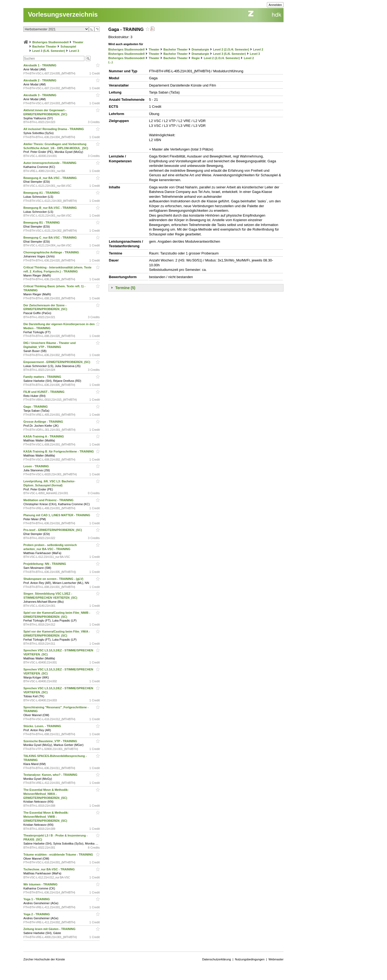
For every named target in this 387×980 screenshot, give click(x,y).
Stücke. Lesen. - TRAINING (43, 726)
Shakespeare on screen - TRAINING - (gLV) (54, 579)
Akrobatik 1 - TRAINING (40, 65)
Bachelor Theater (44, 46)
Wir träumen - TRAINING (41, 884)
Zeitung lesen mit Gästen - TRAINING (50, 929)
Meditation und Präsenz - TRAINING (49, 500)
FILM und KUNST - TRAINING (44, 392)
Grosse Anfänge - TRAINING (44, 422)
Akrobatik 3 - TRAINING (40, 95)
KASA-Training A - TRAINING (44, 436)
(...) (111, 62)
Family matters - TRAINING (43, 377)
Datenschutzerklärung (216, 959)
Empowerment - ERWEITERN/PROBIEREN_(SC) (57, 362)
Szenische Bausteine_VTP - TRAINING (51, 741)
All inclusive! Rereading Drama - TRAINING (54, 129)
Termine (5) (125, 288)
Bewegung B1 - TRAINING (42, 222)
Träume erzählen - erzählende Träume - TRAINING (59, 855)
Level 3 (74, 51)
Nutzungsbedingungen (250, 959)
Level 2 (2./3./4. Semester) (231, 49)
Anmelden (275, 5)
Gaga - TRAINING (36, 407)
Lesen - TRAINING (37, 466)
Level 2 (258, 49)
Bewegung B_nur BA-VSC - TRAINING (51, 208)
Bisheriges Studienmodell (50, 42)
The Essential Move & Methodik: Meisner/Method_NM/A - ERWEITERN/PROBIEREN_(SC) (46, 794)
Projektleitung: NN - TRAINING (45, 564)
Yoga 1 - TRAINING (37, 899)
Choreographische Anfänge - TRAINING (52, 252)
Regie (196, 58)
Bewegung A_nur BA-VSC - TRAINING (50, 178)
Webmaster (276, 959)
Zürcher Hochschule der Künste (44, 959)
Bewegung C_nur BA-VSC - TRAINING (51, 238)
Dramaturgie (200, 49)
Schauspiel (68, 46)
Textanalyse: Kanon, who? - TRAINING (51, 775)
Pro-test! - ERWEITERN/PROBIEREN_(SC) (53, 530)
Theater (78, 42)
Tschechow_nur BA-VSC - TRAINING (49, 869)
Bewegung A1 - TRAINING (42, 193)
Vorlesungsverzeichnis (63, 14)
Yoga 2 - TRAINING (37, 914)
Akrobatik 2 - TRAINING (40, 80)
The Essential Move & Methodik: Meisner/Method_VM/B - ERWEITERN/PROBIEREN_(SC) (46, 817)
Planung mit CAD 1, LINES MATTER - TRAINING (57, 515)
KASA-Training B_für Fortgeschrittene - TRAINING (59, 451)
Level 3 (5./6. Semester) (49, 51)
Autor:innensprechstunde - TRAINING (50, 163)
